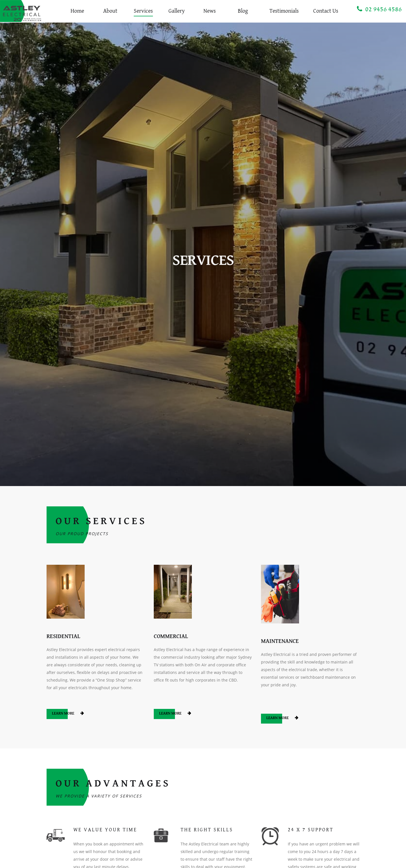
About (110, 11)
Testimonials (284, 11)
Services (143, 11)
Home (77, 11)
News (210, 11)
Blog (243, 11)
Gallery (177, 11)
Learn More (63, 714)
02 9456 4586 (379, 9)
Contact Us (326, 11)
